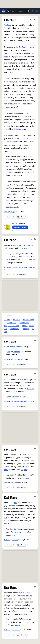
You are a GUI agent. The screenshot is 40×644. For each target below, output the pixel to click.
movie (17, 380)
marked (27, 245)
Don (9, 625)
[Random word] (28, 11)
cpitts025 (15, 540)
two (26, 383)
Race (9, 25)
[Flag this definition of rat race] (34, 20)
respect (27, 257)
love (8, 352)
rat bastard (15, 329)
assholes (30, 389)
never (6, 470)
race (29, 253)
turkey (8, 194)
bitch (18, 625)
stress (24, 248)
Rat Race (7, 540)
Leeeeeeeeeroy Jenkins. (19, 402)
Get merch (22, 217)
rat (17, 175)
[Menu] (37, 11)
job (30, 347)
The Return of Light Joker (19, 267)
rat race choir (29, 320)
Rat (5, 25)
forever (33, 172)
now (13, 535)
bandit (20, 593)
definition (17, 129)
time (26, 50)
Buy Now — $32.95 (20, 227)
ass (27, 63)
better (23, 69)
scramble (11, 347)
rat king (26, 329)
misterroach (16, 630)
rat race (6, 212)
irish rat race (24, 323)
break (22, 28)
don (16, 475)
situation (20, 245)
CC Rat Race (11, 323)
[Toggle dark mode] (33, 11)
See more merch (17, 231)
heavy (6, 57)
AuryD (13, 212)
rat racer (17, 320)
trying (6, 506)
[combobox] (18, 11)
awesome (24, 397)
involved (18, 347)
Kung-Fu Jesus (16, 360)
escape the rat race (11, 326)
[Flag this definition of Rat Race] (35, 497)
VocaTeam (15, 483)
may (26, 608)
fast (5, 518)
